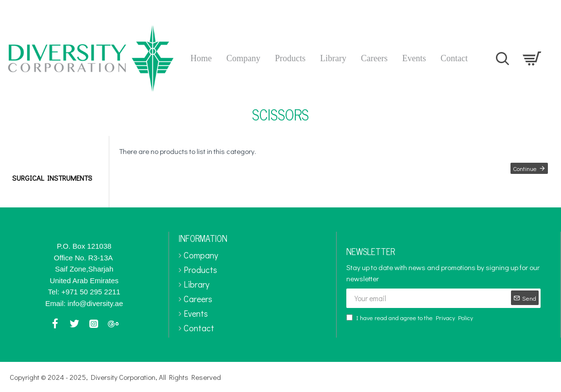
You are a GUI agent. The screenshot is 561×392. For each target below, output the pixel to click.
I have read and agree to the (410, 318)
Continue (523, 170)
